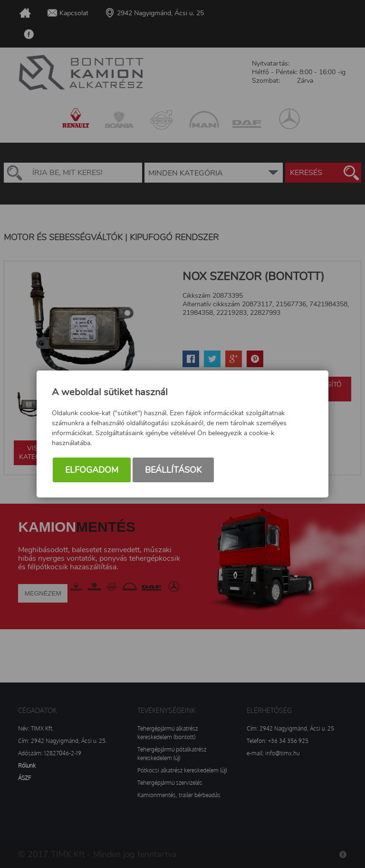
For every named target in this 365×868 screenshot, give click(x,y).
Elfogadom (92, 470)
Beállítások (173, 470)
